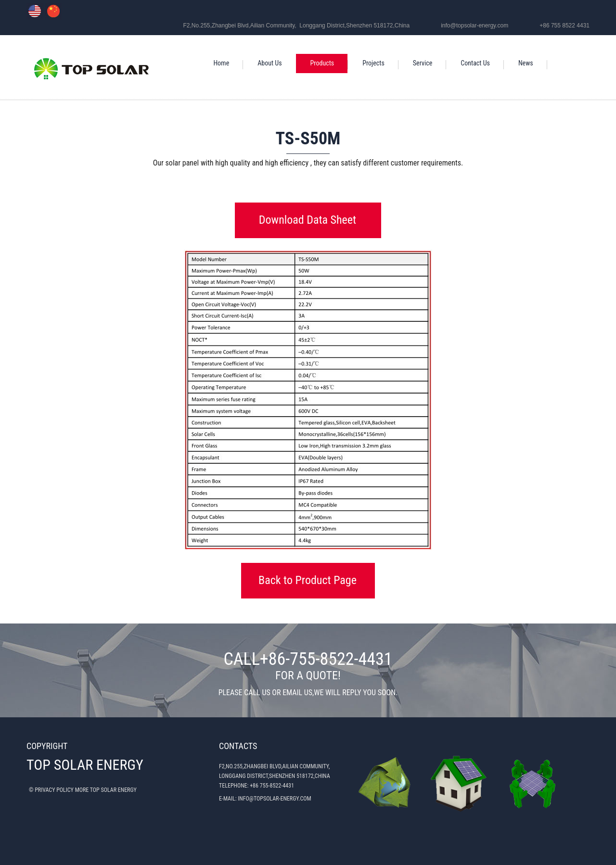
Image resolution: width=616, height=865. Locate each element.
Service (423, 63)
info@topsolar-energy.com (475, 25)
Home (221, 63)
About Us (269, 63)
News (526, 63)
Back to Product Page (308, 580)
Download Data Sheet (308, 220)
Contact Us (475, 63)
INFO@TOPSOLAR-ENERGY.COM (274, 799)
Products (322, 63)
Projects (373, 63)
